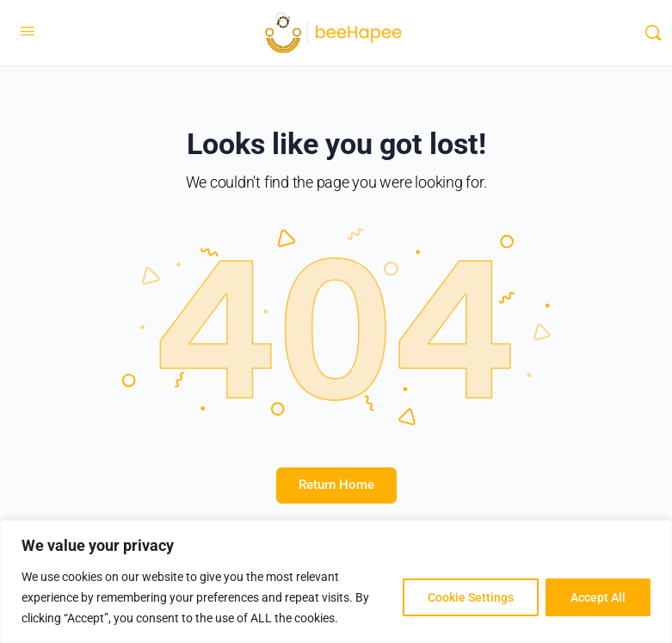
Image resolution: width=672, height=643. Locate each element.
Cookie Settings (471, 597)
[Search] (653, 33)
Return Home (336, 485)
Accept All (598, 597)
